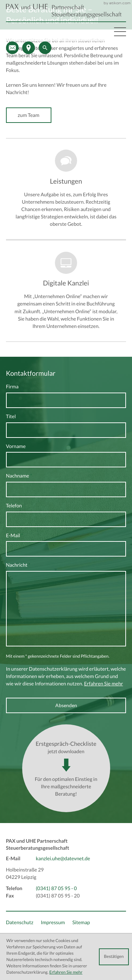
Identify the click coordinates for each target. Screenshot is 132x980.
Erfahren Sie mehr (104, 684)
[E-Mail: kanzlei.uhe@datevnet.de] (12, 48)
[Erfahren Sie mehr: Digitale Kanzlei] (66, 291)
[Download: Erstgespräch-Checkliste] (66, 768)
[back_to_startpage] (64, 11)
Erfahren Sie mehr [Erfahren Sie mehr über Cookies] (66, 972)
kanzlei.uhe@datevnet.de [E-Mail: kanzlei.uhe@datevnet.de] (63, 859)
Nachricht (18, 565)
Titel (11, 416)
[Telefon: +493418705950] (56, 889)
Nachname (19, 476)
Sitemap (81, 922)
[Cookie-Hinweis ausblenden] (114, 957)
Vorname (16, 446)
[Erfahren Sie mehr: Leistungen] (66, 189)
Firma (12, 387)
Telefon (14, 506)
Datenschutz (20, 922)
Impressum (53, 922)
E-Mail (15, 535)
